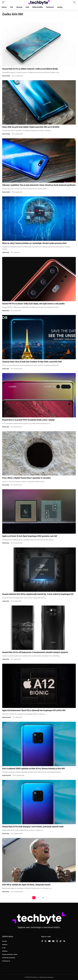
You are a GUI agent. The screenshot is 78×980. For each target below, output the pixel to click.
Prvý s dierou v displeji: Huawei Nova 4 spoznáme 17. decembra (26, 478)
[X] (46, 941)
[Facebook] (42, 941)
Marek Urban (6, 311)
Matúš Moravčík (6, 717)
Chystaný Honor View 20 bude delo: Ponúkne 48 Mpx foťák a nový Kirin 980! (32, 362)
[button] (4, 2)
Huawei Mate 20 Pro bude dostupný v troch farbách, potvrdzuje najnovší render (33, 827)
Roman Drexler (6, 76)
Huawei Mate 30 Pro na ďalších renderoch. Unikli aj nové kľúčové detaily (30, 69)
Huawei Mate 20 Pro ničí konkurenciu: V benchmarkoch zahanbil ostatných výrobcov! (35, 652)
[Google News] (53, 941)
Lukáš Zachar (6, 252)
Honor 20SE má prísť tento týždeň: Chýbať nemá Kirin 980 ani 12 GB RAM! (31, 127)
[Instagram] (57, 941)
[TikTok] (61, 941)
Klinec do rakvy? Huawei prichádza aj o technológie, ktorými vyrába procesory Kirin (34, 243)
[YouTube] (49, 941)
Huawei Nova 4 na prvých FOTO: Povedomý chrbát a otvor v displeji (28, 420)
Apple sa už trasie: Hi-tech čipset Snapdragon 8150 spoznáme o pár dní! (30, 536)
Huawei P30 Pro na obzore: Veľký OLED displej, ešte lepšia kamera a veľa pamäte (33, 304)
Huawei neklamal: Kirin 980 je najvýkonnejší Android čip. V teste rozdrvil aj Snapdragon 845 (38, 594)
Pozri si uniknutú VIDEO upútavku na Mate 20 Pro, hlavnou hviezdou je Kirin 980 (34, 768)
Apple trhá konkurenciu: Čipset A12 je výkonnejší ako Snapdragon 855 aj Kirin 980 (34, 710)
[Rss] (64, 941)
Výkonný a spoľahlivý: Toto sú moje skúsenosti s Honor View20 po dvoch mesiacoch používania (39, 185)
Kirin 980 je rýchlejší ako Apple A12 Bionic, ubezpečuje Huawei (26, 885)
